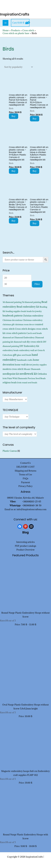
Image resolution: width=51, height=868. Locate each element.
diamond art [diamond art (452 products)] (8, 337)
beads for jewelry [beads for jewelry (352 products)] (34, 311)
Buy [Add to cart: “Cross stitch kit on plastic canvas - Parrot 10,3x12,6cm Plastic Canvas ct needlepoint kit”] (35, 119)
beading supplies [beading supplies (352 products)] (13, 311)
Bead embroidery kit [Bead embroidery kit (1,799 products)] (28, 307)
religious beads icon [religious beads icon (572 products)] (12, 382)
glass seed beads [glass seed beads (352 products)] (24, 355)
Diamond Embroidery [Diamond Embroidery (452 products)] (25, 337)
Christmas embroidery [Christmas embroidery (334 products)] (33, 320)
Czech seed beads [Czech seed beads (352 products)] (34, 333)
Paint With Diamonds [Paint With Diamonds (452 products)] (17, 378)
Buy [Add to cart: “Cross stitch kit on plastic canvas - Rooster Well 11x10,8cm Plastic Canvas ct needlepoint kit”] (14, 171)
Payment (25, 482)
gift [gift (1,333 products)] (15, 355)
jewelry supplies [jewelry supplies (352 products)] (40, 365)
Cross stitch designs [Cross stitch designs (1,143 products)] (25, 329)
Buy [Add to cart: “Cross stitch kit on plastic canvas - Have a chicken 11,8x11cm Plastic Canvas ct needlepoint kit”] (35, 171)
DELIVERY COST (26, 467)
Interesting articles (26, 542)
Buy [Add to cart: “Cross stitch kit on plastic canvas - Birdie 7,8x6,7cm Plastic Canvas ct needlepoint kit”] (14, 221)
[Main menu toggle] (5, 23)
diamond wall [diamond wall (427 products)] (20, 342)
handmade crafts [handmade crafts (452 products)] (25, 360)
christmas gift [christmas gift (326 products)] (8, 324)
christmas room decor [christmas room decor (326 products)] (24, 324)
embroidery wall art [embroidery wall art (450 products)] (28, 350)
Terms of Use (25, 475)
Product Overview (25, 550)
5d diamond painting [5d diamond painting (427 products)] (32, 302)
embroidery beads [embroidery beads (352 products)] (11, 350)
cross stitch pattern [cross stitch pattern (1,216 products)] (16, 333)
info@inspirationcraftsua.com (32, 509)
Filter (37, 284)
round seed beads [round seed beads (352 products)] (29, 383)
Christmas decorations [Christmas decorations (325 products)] (12, 320)
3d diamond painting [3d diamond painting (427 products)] (12, 302)
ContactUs (25, 463)
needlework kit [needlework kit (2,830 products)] (28, 374)
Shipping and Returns (25, 471)
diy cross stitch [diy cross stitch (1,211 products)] (34, 342)
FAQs (25, 478)
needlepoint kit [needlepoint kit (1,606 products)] (11, 374)
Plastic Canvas (10, 451)
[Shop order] (18, 67)
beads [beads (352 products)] (24, 311)
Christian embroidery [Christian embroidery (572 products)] (33, 316)
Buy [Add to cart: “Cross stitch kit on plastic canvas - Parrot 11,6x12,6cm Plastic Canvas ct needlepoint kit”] (14, 116)
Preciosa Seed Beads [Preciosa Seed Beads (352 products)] (37, 378)
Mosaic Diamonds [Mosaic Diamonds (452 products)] (32, 369)
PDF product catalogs (26, 546)
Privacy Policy (26, 486)
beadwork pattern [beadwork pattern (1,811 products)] (12, 316)
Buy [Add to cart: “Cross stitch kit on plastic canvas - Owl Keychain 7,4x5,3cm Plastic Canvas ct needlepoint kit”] (35, 223)
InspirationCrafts (15, 14)
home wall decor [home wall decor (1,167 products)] (23, 365)
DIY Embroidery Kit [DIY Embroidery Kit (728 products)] (29, 346)
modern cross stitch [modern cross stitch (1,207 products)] (13, 369)
